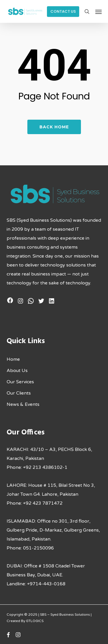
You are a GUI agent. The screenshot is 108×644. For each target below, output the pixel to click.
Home (13, 359)
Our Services (20, 382)
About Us (17, 371)
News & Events (23, 404)
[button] (98, 12)
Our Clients (19, 393)
